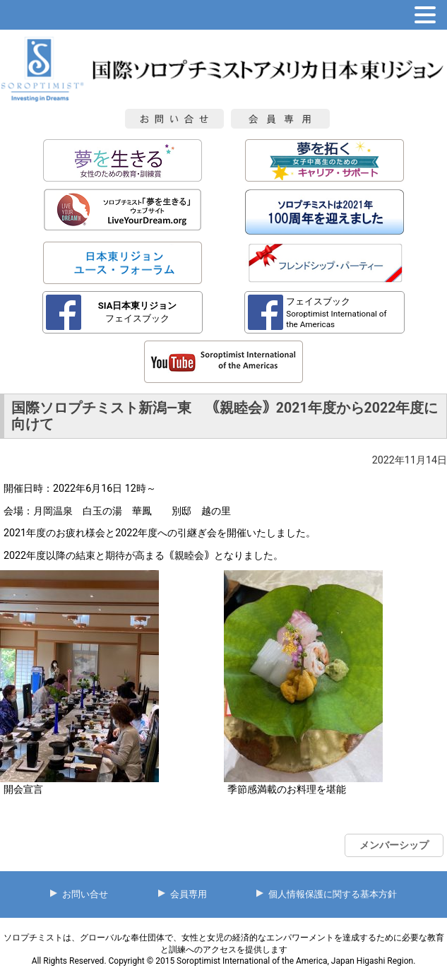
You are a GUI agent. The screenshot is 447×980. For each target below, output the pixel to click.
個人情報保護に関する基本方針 (333, 894)
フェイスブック (138, 312)
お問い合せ (85, 894)
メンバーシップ (394, 845)
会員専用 (189, 894)
